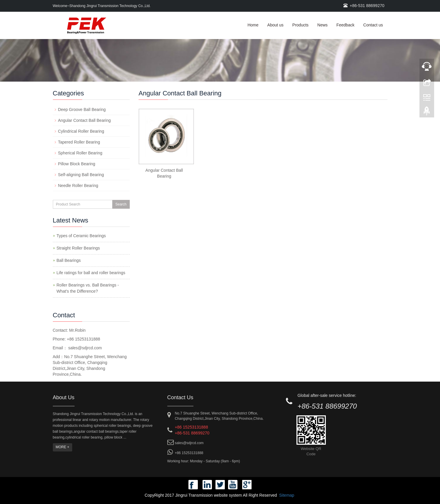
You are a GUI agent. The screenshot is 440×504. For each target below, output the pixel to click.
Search (121, 204)
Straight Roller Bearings (78, 248)
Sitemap (287, 495)
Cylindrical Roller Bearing (81, 131)
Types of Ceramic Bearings (81, 236)
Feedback (345, 25)
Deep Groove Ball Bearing (82, 109)
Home (253, 25)
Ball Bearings (69, 260)
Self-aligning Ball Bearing (81, 175)
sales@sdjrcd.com (85, 348)
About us (275, 25)
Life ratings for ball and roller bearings (91, 273)
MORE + (63, 447)
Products (300, 25)
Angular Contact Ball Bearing (85, 120)
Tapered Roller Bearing (79, 142)
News (322, 25)
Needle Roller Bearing (78, 186)
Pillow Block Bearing (77, 164)
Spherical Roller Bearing (80, 153)
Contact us (373, 25)
